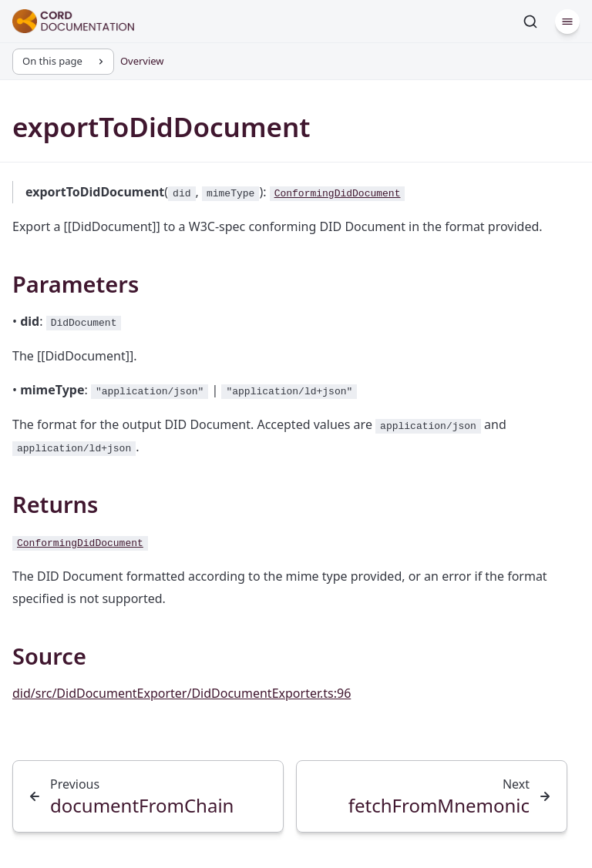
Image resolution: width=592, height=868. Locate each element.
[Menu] (567, 22)
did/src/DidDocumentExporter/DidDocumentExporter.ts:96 (182, 693)
